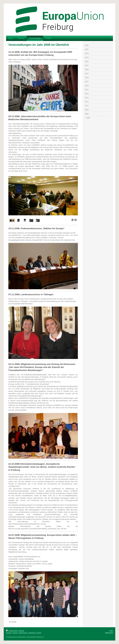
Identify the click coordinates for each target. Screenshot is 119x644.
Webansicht (109, 633)
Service (15, 633)
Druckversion (12, 631)
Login (111, 631)
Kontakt (9, 633)
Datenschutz (23, 633)
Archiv (39, 633)
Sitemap (21, 631)
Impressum (32, 633)
